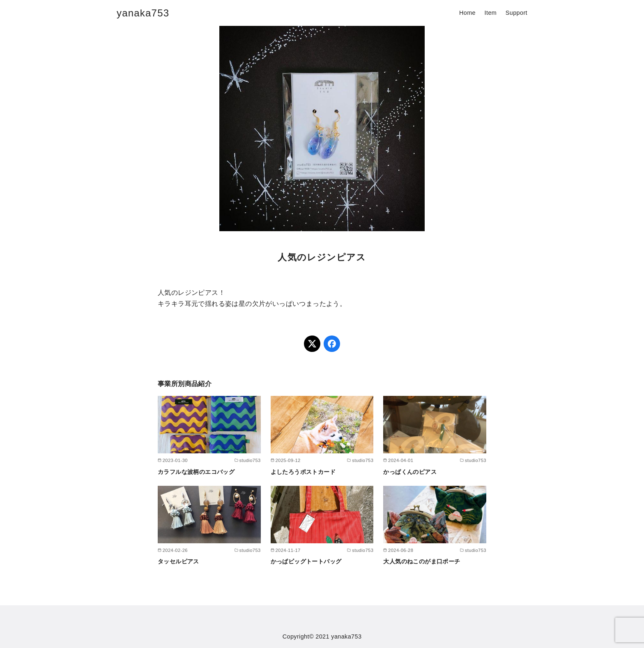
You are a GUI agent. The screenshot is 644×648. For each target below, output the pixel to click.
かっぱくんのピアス (410, 472)
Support (516, 13)
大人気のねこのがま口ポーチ (422, 561)
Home (467, 13)
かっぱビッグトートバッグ (306, 561)
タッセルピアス (178, 561)
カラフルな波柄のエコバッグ (196, 472)
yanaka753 (143, 13)
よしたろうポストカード (303, 472)
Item (491, 13)
